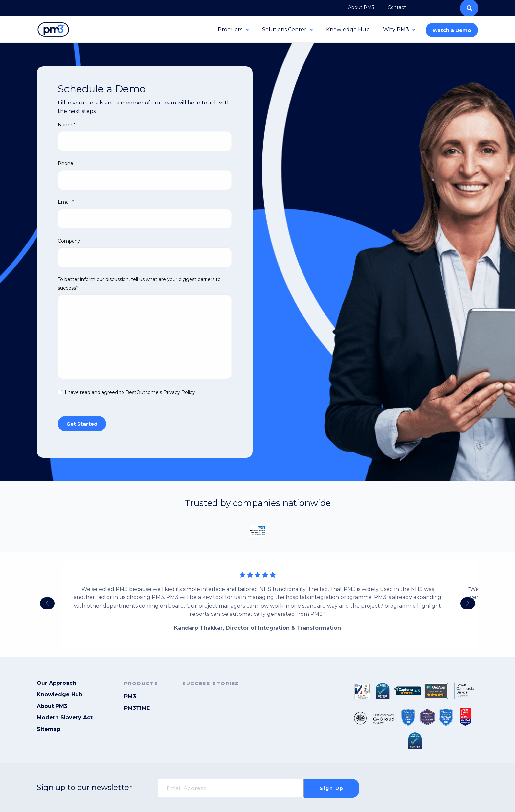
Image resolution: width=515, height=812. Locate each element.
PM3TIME (137, 708)
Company (69, 241)
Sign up (332, 788)
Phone (66, 163)
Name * (67, 125)
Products (230, 29)
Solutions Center (284, 29)
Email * (66, 202)
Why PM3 (396, 29)
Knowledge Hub (348, 29)
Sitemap (49, 729)
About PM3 (52, 706)
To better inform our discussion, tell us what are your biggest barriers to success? (139, 283)
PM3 (130, 697)
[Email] (231, 788)
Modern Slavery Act (65, 718)
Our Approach (56, 683)
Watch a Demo (452, 30)
